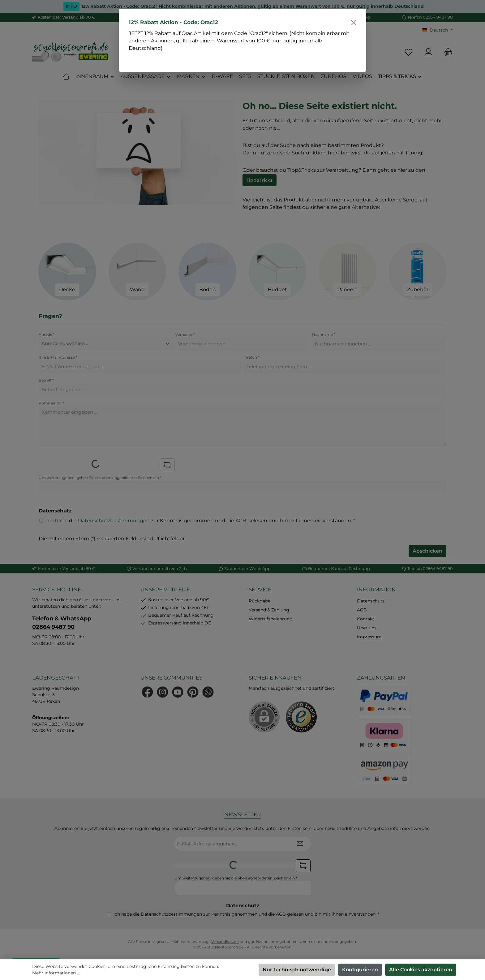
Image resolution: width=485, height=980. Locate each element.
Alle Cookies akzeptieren (421, 970)
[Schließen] (354, 23)
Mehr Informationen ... (56, 973)
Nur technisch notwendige (297, 970)
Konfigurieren (360, 970)
